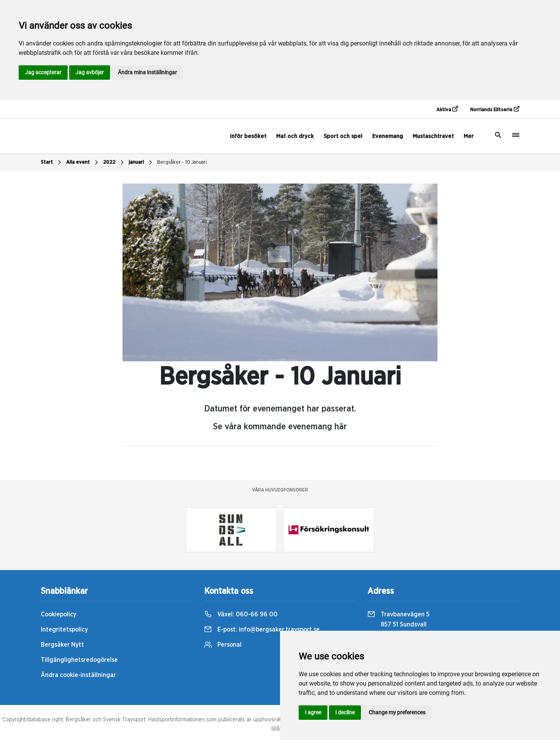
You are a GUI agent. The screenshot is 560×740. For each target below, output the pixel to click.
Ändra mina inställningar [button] (147, 72)
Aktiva (447, 109)
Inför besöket (248, 136)
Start (52, 163)
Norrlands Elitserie (495, 109)
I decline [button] (345, 712)
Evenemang (388, 136)
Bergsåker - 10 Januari (182, 162)
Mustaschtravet (433, 136)
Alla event (83, 163)
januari (141, 163)
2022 (114, 163)
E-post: (262, 630)
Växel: (241, 614)
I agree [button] (313, 712)
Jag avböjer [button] (90, 72)
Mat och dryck (295, 136)
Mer (469, 136)
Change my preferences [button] (397, 712)
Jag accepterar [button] (43, 72)
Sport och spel (343, 136)
